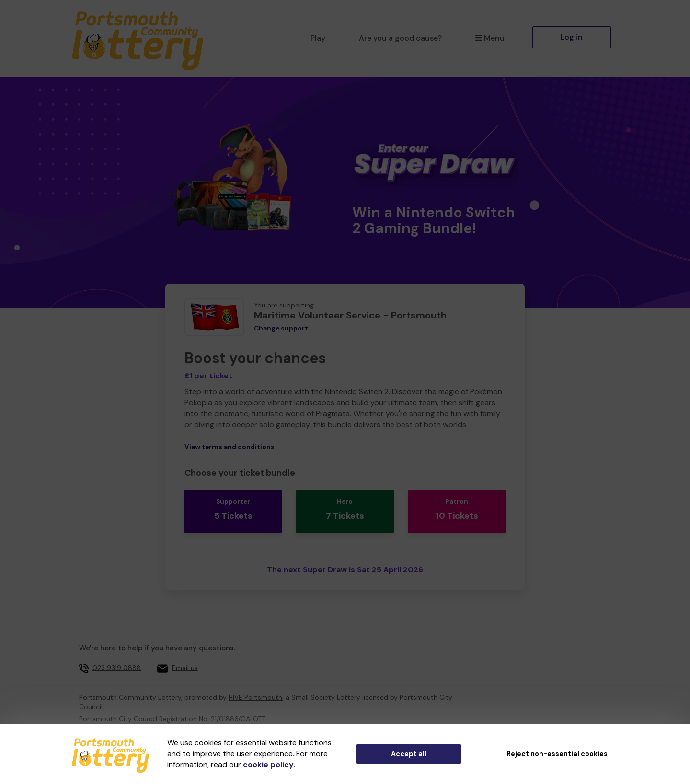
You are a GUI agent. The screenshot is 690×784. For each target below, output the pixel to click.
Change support (281, 328)
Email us (185, 654)
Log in (572, 37)
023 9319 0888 (117, 654)
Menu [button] (490, 38)
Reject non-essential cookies (557, 754)
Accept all (409, 754)
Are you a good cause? (400, 38)
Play (318, 38)
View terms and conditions (230, 447)
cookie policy (268, 765)
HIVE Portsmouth (255, 683)
